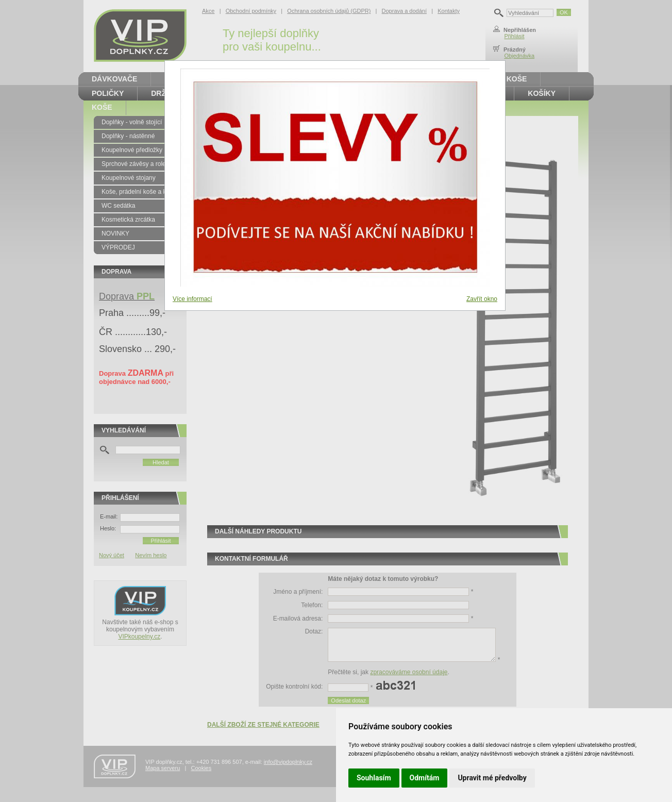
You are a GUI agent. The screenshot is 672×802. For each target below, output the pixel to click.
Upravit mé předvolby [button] (492, 778)
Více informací (192, 299)
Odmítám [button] (425, 778)
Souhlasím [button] (374, 778)
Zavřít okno (482, 299)
